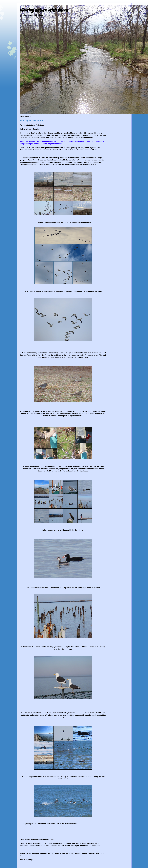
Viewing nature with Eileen (44, 10)
